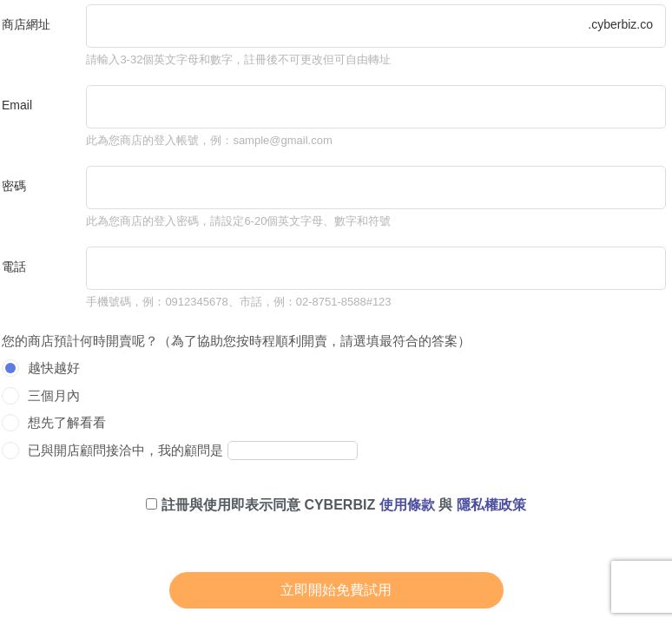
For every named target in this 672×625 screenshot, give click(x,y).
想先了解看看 (67, 422)
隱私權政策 (491, 505)
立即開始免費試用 (336, 590)
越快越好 (54, 368)
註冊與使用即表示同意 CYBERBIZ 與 (336, 505)
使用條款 (407, 505)
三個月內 (54, 395)
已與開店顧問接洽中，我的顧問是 (125, 450)
